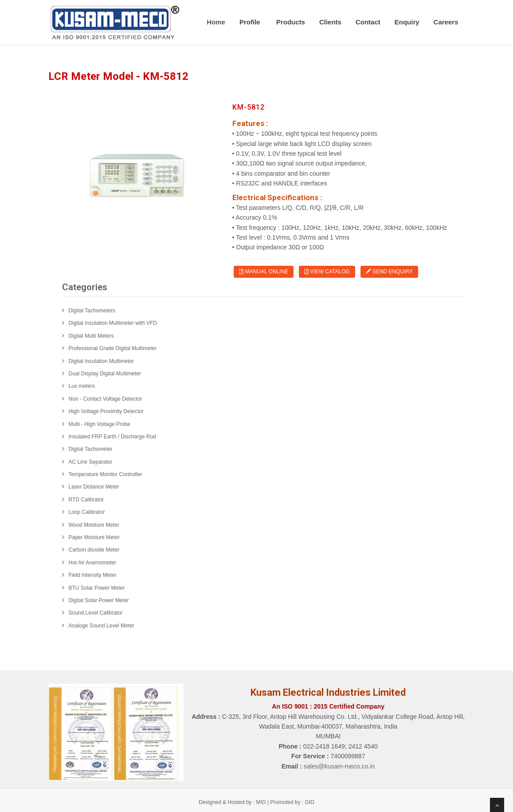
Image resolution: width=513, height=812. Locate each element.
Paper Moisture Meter (94, 537)
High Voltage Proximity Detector (106, 411)
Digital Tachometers (92, 311)
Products (291, 22)
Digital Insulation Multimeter (101, 361)
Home (216, 22)
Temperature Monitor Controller (106, 474)
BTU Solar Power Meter (97, 588)
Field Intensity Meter (93, 575)
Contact (368, 22)
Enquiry (407, 22)
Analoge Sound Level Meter (102, 626)
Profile (251, 22)
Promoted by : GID (292, 802)
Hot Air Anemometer (92, 563)
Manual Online (264, 272)
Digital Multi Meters (91, 336)
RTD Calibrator (86, 500)
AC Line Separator (91, 462)
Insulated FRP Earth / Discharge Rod (112, 437)
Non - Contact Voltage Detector (106, 399)
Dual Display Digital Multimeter (105, 374)
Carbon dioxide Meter (94, 550)
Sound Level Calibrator (96, 613)
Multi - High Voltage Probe (100, 424)
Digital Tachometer (91, 449)
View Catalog (327, 272)
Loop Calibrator (87, 512)
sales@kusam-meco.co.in (339, 766)
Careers (446, 22)
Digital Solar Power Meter (99, 600)
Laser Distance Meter (94, 487)
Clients (330, 22)
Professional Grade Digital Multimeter (113, 348)
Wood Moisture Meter (94, 525)
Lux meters (82, 386)
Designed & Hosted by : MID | (234, 802)
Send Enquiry (389, 272)
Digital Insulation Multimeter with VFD (113, 323)
